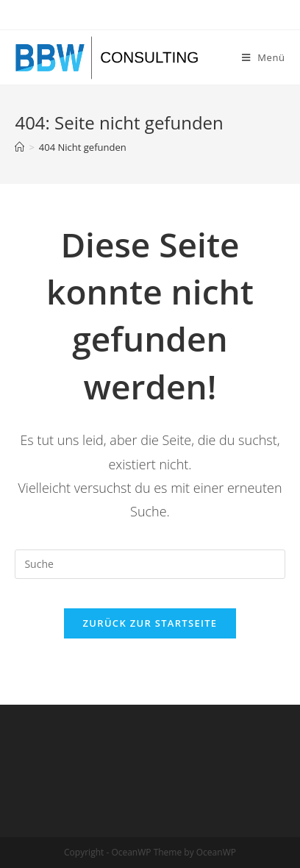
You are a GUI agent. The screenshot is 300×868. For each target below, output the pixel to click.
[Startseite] (19, 147)
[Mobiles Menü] (264, 57)
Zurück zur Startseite (150, 623)
